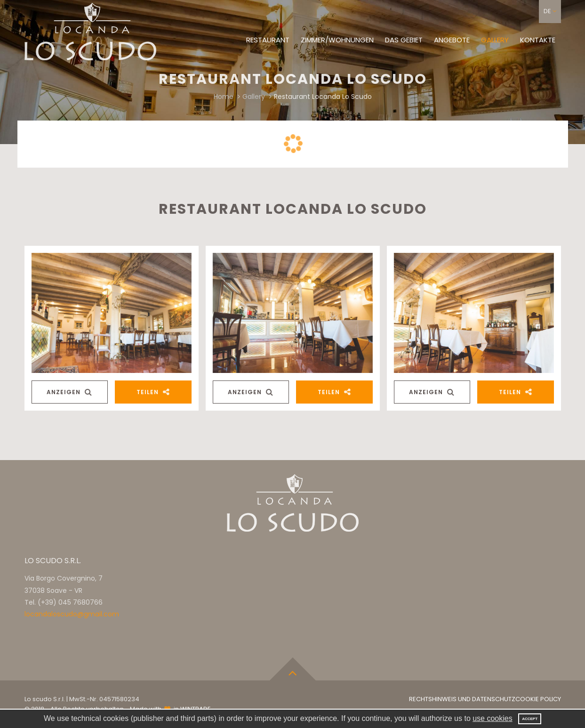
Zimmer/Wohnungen (337, 40)
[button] (550, 12)
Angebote (452, 40)
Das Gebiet (404, 40)
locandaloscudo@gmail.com (72, 614)
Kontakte (538, 40)
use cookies (493, 718)
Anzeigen (69, 392)
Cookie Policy (538, 699)
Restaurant (268, 40)
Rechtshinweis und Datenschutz (462, 699)
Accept (530, 719)
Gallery (495, 40)
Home (224, 97)
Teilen (153, 392)
